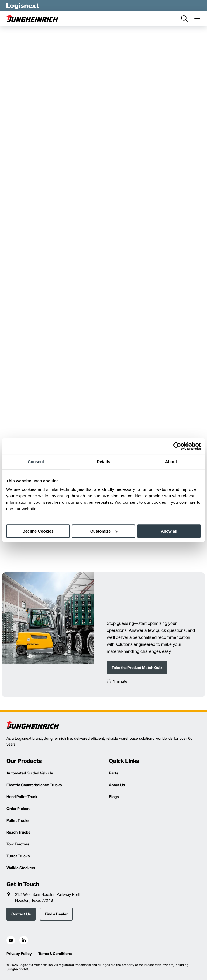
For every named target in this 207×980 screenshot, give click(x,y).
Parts (113, 773)
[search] (184, 19)
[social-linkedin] (24, 940)
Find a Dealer (56, 914)
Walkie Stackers (21, 868)
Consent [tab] (36, 462)
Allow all (169, 531)
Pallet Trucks (18, 820)
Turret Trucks (18, 856)
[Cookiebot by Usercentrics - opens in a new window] (177, 446)
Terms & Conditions (55, 953)
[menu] (197, 19)
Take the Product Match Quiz (137, 667)
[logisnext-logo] (33, 725)
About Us (117, 785)
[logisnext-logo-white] (23, 6)
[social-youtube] (11, 940)
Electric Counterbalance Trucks (34, 785)
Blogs (114, 797)
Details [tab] (103, 462)
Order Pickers (18, 808)
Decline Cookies (38, 531)
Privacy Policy (19, 953)
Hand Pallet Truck (22, 797)
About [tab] (171, 462)
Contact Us (21, 914)
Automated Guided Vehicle (30, 773)
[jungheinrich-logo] (33, 18)
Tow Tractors (18, 844)
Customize (104, 531)
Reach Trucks (18, 832)
